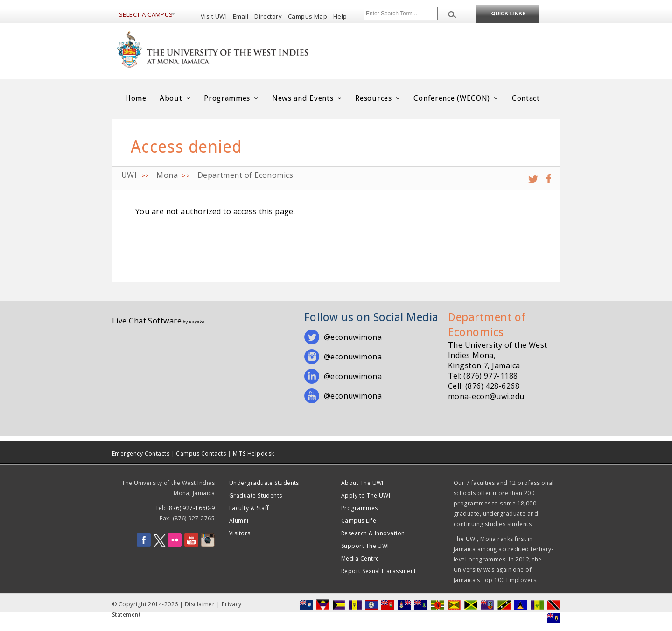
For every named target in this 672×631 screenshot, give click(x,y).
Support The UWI (365, 546)
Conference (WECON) (456, 98)
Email (241, 16)
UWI (129, 175)
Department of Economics (245, 175)
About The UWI (362, 483)
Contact (526, 98)
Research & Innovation (373, 533)
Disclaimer (200, 604)
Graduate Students (256, 495)
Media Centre (360, 558)
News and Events (307, 98)
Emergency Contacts (141, 453)
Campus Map (308, 16)
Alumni (239, 521)
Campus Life (359, 521)
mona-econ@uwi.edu (486, 396)
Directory (268, 16)
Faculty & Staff (249, 508)
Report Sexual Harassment (379, 571)
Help (340, 16)
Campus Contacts (201, 453)
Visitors (240, 533)
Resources (378, 98)
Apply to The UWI (366, 495)
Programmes (231, 98)
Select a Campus (146, 14)
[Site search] (401, 14)
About (175, 98)
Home (136, 98)
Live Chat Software (147, 321)
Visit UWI (214, 16)
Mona (167, 175)
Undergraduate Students (264, 483)
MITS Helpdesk (254, 453)
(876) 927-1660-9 (191, 508)
